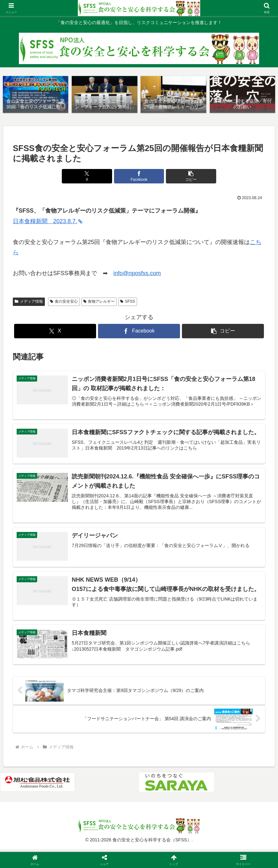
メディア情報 (29, 302)
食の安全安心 (64, 302)
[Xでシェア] (97, 177)
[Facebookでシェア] (139, 177)
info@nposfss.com (137, 274)
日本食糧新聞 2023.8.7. (48, 222)
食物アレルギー (99, 302)
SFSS (127, 302)
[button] (181, 177)
